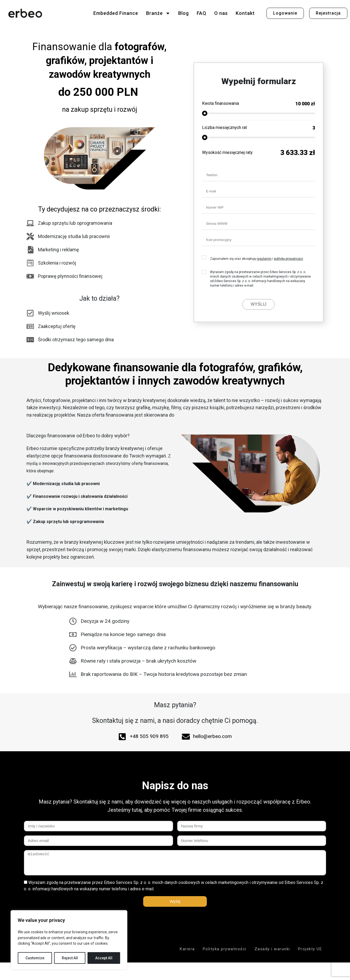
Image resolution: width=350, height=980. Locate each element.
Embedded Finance (116, 13)
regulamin (264, 259)
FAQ (202, 13)
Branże (158, 13)
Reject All (70, 958)
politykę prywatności (288, 259)
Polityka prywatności (225, 949)
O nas (221, 13)
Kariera (187, 949)
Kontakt (245, 13)
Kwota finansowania (220, 103)
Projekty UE (310, 949)
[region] (69, 940)
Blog (183, 13)
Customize (35, 958)
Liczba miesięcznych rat (224, 128)
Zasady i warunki (272, 949)
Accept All (104, 958)
